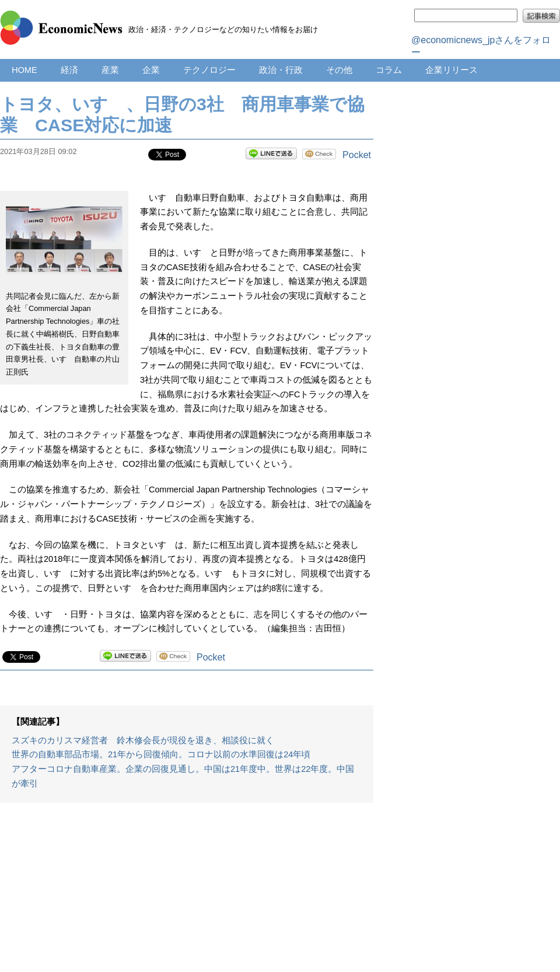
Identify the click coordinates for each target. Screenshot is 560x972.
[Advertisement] (187, 893)
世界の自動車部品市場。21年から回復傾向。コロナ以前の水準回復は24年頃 (161, 754)
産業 (110, 70)
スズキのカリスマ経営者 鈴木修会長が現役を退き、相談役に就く (143, 740)
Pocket (357, 155)
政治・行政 (281, 70)
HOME (24, 70)
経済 (69, 70)
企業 (151, 70)
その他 (339, 70)
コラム (389, 70)
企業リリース (452, 70)
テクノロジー (209, 70)
